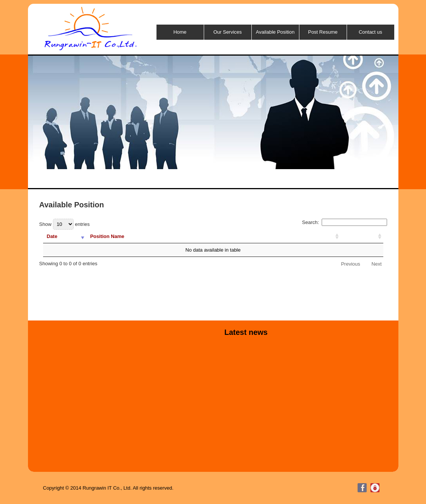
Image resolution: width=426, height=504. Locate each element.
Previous (351, 264)
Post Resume (323, 32)
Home (180, 32)
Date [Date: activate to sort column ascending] (52, 236)
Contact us (370, 32)
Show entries (65, 224)
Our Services (227, 32)
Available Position (275, 32)
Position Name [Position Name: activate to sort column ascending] (107, 236)
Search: (344, 222)
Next (377, 264)
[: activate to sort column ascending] (362, 236)
